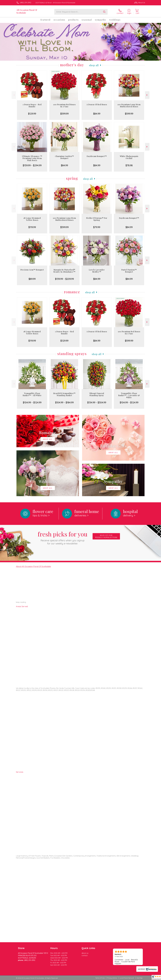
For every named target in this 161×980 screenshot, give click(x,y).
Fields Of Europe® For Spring (97, 219)
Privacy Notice (112, 978)
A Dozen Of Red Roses (97, 104)
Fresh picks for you (63, 538)
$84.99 (97, 114)
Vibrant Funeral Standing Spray (97, 394)
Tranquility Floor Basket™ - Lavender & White (129, 395)
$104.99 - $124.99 (32, 402)
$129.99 (32, 114)
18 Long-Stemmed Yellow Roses (32, 219)
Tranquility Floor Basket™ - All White (32, 394)
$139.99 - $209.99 (64, 279)
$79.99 (97, 227)
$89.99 (32, 279)
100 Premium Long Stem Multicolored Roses (129, 106)
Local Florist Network (127, 978)
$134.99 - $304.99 (97, 402)
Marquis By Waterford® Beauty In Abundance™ (64, 271)
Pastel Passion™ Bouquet (129, 271)
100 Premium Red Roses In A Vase (64, 106)
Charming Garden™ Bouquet (64, 157)
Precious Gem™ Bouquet (32, 270)
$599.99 (64, 114)
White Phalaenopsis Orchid (129, 157)
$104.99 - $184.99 (64, 402)
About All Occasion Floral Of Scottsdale (33, 566)
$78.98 (129, 165)
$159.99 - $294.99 (32, 165)
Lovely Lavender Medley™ (97, 271)
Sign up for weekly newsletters (106, 536)
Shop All (94, 65)
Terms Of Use (100, 978)
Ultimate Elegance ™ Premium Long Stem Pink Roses (32, 158)
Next (147, 95)
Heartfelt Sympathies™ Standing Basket (64, 394)
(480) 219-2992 (26, 3)
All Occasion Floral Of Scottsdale (27, 11)
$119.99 (32, 227)
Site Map (140, 978)
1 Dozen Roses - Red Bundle (32, 106)
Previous (14, 95)
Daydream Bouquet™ (97, 156)
